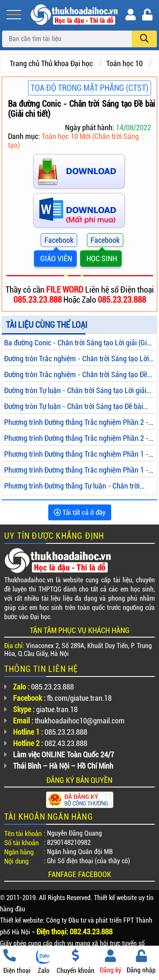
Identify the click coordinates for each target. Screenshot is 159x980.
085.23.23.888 (38, 300)
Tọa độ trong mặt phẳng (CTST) (90, 88)
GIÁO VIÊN (55, 259)
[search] (144, 39)
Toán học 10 (124, 63)
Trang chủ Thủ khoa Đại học (51, 63)
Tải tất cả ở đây (80, 512)
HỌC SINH (101, 259)
